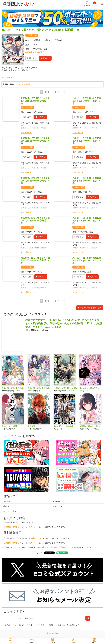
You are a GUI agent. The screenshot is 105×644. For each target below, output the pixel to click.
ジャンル (41, 625)
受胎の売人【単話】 (10, 426)
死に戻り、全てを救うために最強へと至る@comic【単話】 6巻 (87, 181)
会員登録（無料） (11, 527)
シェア (40, 553)
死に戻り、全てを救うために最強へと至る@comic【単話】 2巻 (87, 101)
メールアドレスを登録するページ (60, 547)
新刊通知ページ (35, 538)
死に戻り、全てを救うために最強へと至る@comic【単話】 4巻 (87, 141)
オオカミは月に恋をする (89, 388)
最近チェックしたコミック (68, 625)
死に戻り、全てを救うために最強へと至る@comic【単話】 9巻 (35, 260)
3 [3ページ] (49, 92)
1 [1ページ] (42, 92)
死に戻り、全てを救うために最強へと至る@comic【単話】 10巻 (87, 260)
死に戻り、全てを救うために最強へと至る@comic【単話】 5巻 (35, 181)
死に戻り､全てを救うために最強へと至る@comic (65, 388)
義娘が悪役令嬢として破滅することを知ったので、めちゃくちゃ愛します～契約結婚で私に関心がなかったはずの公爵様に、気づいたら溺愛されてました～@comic (14, 388)
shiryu (48, 40)
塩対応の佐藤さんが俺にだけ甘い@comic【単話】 (91, 426)
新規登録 (87, 4)
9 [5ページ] (59, 92)
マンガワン (38, 44)
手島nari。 (59, 40)
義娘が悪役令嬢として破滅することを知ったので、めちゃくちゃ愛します (40, 388)
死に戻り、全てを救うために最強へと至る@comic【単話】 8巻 (87, 221)
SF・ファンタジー (11, 511)
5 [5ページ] (56, 92)
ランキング (19, 625)
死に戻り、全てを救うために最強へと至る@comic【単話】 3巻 (35, 141)
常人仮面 (31, 426)
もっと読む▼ (7, 77)
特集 (31, 625)
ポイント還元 (33, 35)
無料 (51, 625)
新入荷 (7, 625)
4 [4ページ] (52, 92)
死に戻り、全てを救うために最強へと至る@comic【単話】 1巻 (35, 101)
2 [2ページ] (45, 92)
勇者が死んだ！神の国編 (63, 426)
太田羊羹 (37, 40)
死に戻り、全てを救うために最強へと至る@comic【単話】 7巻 (35, 221)
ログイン (94, 4)
